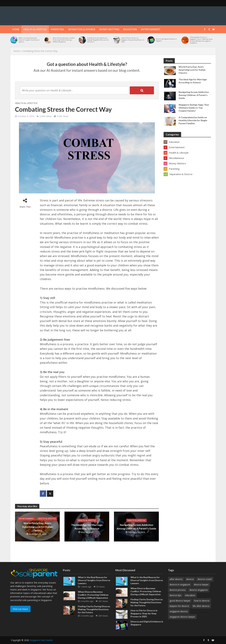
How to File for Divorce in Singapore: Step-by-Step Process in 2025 (133, 40)
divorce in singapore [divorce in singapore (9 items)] (180, 585)
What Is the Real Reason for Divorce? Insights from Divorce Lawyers (29, 40)
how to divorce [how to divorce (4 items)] (202, 601)
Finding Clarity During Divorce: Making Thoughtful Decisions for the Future (98, 40)
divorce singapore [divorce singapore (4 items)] (199, 590)
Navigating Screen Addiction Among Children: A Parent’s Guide (136, 527)
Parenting (57, 29)
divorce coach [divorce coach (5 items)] (205, 579)
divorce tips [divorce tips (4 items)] (175, 595)
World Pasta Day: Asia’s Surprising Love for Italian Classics (37, 527)
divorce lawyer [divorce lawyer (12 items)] (201, 585)
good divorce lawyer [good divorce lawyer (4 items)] (180, 601)
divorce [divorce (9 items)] (190, 579)
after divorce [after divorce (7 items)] (176, 579)
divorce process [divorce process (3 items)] (178, 590)
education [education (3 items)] (190, 595)
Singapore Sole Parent (41, 640)
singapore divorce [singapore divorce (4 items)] (179, 611)
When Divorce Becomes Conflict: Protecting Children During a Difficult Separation (64, 40)
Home (16, 29)
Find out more (20, 609)
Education (130, 29)
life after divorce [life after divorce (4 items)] (201, 606)
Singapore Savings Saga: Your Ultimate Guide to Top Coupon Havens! (194, 108)
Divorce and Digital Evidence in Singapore (166, 40)
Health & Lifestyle (35, 29)
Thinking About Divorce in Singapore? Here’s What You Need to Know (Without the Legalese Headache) (201, 40)
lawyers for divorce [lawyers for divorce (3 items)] (179, 606)
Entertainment (151, 29)
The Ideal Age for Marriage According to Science (87, 527)
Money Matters (109, 29)
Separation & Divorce (82, 29)
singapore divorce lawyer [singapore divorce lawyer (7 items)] (182, 617)
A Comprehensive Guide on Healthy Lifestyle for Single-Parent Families (193, 120)
